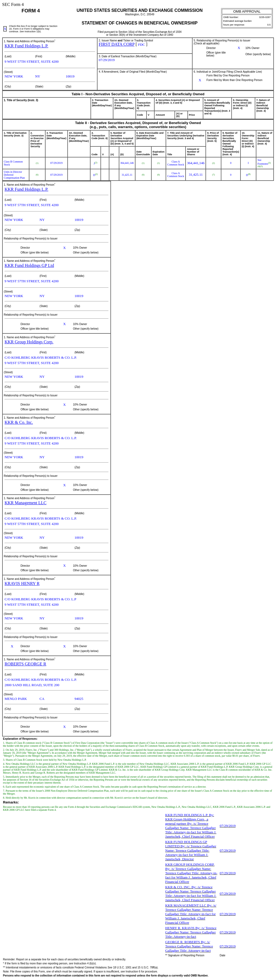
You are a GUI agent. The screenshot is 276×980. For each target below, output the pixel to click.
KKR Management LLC (26, 503)
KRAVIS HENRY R (22, 584)
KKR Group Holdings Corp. (29, 342)
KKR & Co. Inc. (19, 422)
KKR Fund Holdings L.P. (26, 46)
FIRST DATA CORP (116, 44)
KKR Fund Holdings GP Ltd (29, 265)
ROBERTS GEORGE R (25, 664)
